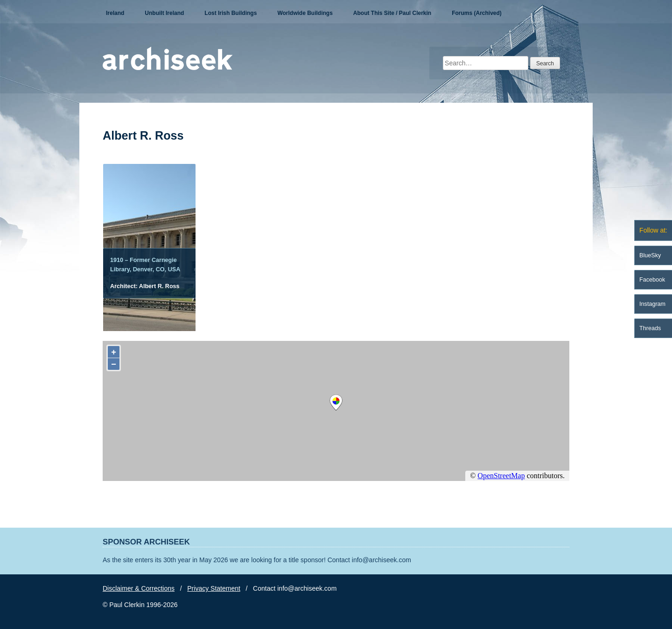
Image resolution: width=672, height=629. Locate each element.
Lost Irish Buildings (231, 13)
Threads (650, 328)
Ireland (115, 13)
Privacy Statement (214, 588)
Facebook (652, 280)
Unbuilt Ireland (164, 13)
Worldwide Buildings (305, 13)
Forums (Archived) (477, 13)
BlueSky (650, 255)
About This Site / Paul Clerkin (392, 13)
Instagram (652, 304)
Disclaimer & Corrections (139, 588)
